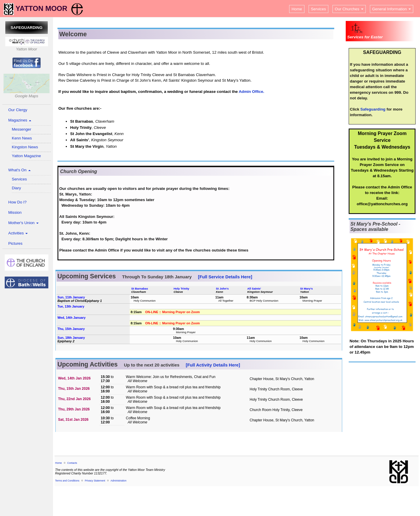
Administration (118, 481)
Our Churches (349, 9)
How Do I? (17, 202)
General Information (392, 9)
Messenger (22, 129)
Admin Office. (252, 92)
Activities (18, 233)
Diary (16, 188)
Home (297, 9)
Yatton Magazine (26, 156)
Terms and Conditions (67, 481)
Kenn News (22, 138)
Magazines (20, 120)
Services (318, 9)
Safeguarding (373, 109)
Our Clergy (18, 110)
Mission (15, 212)
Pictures (15, 243)
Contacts (72, 463)
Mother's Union (23, 223)
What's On (19, 170)
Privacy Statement (95, 481)
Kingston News (25, 147)
